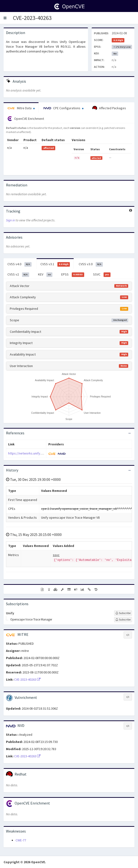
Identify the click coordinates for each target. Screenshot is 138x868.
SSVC (102, 275)
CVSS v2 (18, 275)
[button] (5, 18)
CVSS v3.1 (55, 264)
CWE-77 (21, 840)
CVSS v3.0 (91, 264)
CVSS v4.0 (19, 264)
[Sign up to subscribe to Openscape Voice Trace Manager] (123, 620)
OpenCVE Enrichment (26, 119)
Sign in (10, 220)
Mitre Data (21, 108)
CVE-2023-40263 (32, 18)
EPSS (73, 275)
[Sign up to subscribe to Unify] (123, 613)
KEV (45, 275)
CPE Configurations (63, 108)
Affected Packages (109, 108)
